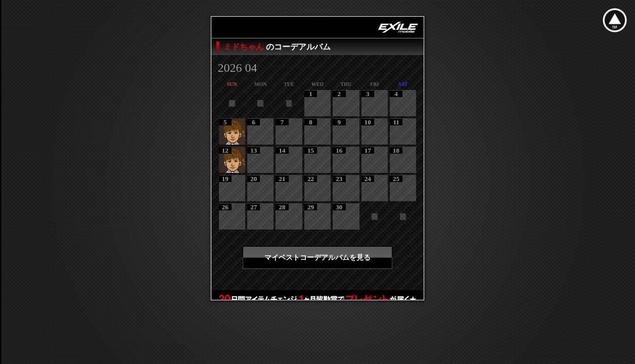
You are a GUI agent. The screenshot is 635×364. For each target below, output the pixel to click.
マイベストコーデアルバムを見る (317, 258)
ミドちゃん (245, 47)
